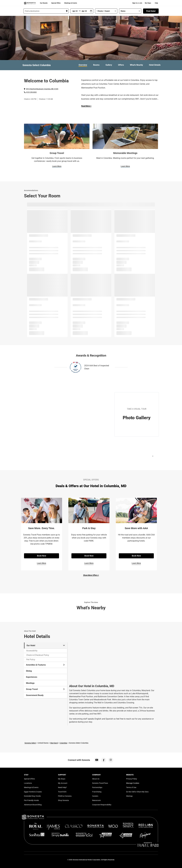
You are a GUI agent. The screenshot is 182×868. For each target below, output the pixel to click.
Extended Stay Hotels (32, 796)
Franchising (97, 792)
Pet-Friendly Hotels (31, 800)
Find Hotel (151, 11)
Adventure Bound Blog (33, 805)
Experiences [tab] (32, 677)
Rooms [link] (96, 65)
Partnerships (97, 787)
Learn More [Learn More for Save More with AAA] (136, 563)
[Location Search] (46, 11)
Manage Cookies (133, 783)
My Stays (148, 3)
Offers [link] (121, 65)
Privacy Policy (132, 779)
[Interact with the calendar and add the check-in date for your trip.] (91, 11)
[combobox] (46, 11)
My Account (63, 783)
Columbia (63, 743)
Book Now (42, 556)
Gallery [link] (109, 65)
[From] (75, 11)
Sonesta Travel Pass (100, 783)
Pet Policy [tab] (31, 660)
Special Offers (56, 3)
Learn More (57, 166)
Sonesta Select (30, 743)
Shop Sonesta (63, 800)
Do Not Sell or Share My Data (137, 792)
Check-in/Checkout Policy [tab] (38, 655)
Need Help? (62, 787)
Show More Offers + (91, 575)
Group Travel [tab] (45, 689)
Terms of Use (131, 787)
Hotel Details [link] (155, 65)
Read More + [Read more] (86, 106)
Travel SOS (62, 792)
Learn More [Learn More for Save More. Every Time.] (42, 563)
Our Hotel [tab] (46, 645)
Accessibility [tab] (32, 651)
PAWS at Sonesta (65, 796)
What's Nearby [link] (136, 65)
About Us (96, 779)
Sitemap (129, 796)
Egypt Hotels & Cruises (33, 792)
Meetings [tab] (30, 683)
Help (156, 3)
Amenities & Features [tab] (45, 665)
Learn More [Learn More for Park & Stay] (89, 563)
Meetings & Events (71, 3)
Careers (95, 796)
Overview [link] (83, 65)
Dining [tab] (29, 671)
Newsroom (96, 800)
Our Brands (44, 3)
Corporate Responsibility (102, 805)
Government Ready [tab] (35, 695)
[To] (85, 11)
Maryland (54, 743)
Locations (28, 783)
